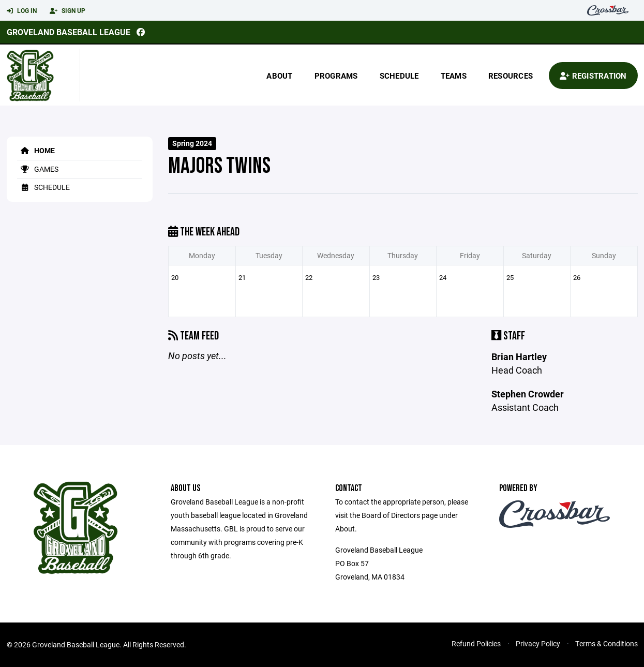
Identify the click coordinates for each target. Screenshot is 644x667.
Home (36, 150)
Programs (336, 76)
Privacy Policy (538, 643)
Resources (511, 76)
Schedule (399, 76)
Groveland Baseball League (69, 32)
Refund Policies (476, 643)
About (279, 76)
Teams (454, 76)
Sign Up (68, 11)
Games (38, 169)
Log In (22, 11)
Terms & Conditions (606, 643)
